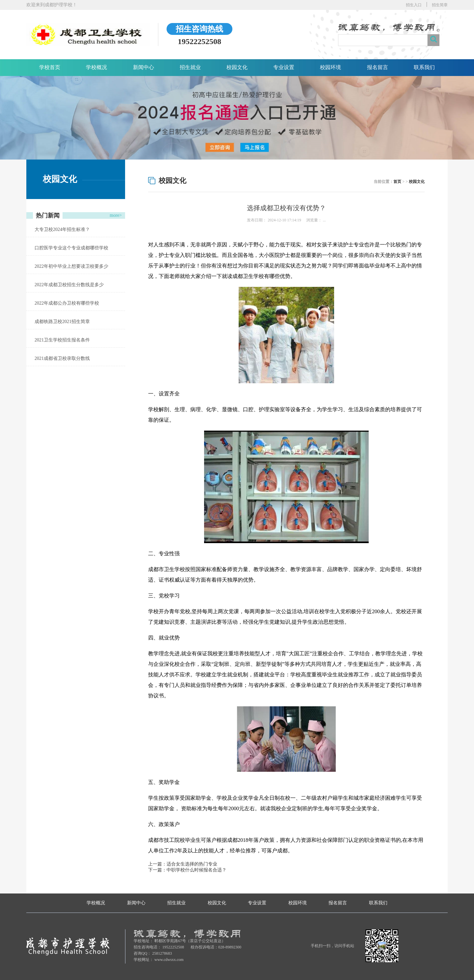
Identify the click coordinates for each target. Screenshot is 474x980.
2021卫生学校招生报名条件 (62, 340)
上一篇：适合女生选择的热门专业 (183, 864)
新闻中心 (144, 67)
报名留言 (378, 67)
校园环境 (330, 67)
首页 (397, 182)
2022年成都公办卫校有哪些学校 (67, 303)
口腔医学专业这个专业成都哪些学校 (71, 248)
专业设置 (284, 67)
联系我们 (424, 67)
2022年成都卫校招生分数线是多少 (69, 285)
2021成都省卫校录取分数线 (62, 358)
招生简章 (440, 5)
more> (116, 215)
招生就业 (190, 67)
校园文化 (237, 67)
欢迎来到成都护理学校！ (52, 5)
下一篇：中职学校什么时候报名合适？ (187, 870)
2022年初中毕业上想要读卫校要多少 (71, 266)
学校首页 (50, 67)
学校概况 (96, 67)
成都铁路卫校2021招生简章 (62, 322)
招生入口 (414, 5)
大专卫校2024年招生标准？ (62, 229)
